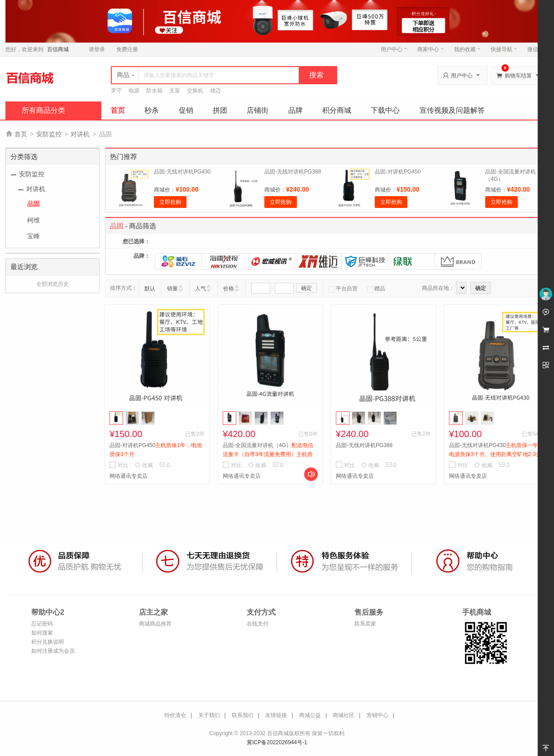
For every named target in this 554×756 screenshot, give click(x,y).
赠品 (376, 289)
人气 (201, 289)
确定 (306, 288)
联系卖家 (365, 624)
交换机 (195, 91)
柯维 (33, 220)
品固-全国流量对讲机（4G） (268, 454)
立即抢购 (170, 202)
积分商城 (337, 110)
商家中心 (431, 49)
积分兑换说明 (48, 642)
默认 (150, 289)
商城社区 (344, 715)
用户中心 (394, 49)
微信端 (535, 49)
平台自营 (343, 289)
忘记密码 (42, 624)
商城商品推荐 (155, 624)
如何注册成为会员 (53, 651)
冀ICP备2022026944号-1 (277, 742)
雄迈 (215, 91)
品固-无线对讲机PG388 (293, 172)
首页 (118, 110)
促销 (186, 110)
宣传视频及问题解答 (452, 110)
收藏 (144, 465)
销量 (172, 289)
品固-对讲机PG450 (398, 172)
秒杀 (152, 110)
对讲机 (80, 134)
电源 (134, 91)
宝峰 (33, 236)
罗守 (116, 91)
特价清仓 (175, 715)
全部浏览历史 (53, 284)
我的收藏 (467, 49)
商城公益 (310, 715)
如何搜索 (42, 633)
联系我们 (243, 715)
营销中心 (377, 715)
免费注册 (127, 49)
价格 (229, 289)
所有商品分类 (43, 110)
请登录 (97, 49)
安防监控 (49, 134)
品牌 (296, 110)
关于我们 (209, 715)
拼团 (220, 110)
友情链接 (276, 715)
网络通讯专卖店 (129, 476)
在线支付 (258, 624)
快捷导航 (504, 49)
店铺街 (258, 110)
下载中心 (385, 110)
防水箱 (154, 91)
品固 (33, 204)
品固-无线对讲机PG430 (182, 172)
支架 (175, 91)
